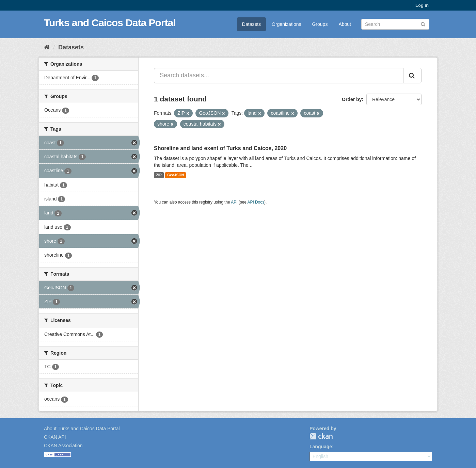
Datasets (251, 24)
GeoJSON (176, 175)
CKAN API (55, 437)
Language (321, 447)
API (234, 202)
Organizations (286, 24)
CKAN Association (63, 446)
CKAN (321, 436)
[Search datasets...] (279, 76)
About (345, 24)
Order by (352, 99)
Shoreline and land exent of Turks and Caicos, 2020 (220, 148)
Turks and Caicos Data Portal (110, 23)
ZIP (159, 175)
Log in (422, 5)
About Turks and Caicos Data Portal (82, 429)
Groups (320, 24)
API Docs (256, 202)
